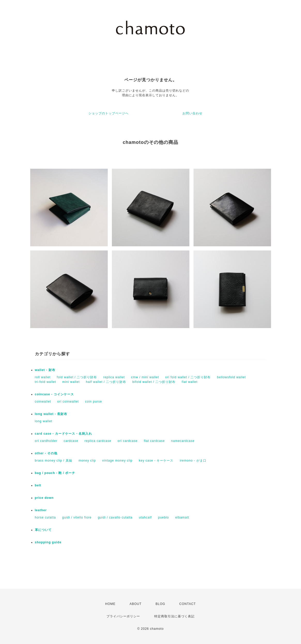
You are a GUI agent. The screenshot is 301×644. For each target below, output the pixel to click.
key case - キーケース (156, 461)
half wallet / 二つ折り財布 (106, 382)
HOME (110, 604)
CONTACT (188, 604)
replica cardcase (98, 441)
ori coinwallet (68, 402)
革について (43, 530)
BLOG (160, 604)
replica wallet (114, 377)
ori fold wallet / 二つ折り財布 (188, 377)
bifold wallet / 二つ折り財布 (154, 382)
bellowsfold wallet (231, 377)
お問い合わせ (192, 113)
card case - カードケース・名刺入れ (63, 434)
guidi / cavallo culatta (115, 517)
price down (44, 498)
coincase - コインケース (54, 394)
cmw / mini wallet (145, 377)
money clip (87, 461)
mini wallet (71, 382)
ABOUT (135, 604)
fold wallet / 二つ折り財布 (77, 377)
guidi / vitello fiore (77, 517)
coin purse (93, 402)
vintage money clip (117, 461)
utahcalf (145, 517)
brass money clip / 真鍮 (54, 461)
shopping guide (48, 542)
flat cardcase (154, 441)
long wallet (44, 421)
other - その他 (46, 453)
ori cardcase (128, 441)
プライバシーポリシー (123, 616)
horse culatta (45, 517)
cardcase (71, 441)
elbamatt (182, 517)
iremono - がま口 (193, 461)
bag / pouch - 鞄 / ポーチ (55, 473)
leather (41, 510)
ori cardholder (46, 441)
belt (38, 485)
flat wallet (190, 382)
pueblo (164, 517)
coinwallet (43, 402)
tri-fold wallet (45, 382)
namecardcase (183, 441)
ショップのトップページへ (109, 113)
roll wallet (43, 377)
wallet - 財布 (47, 370)
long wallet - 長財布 (51, 414)
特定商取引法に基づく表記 (174, 616)
